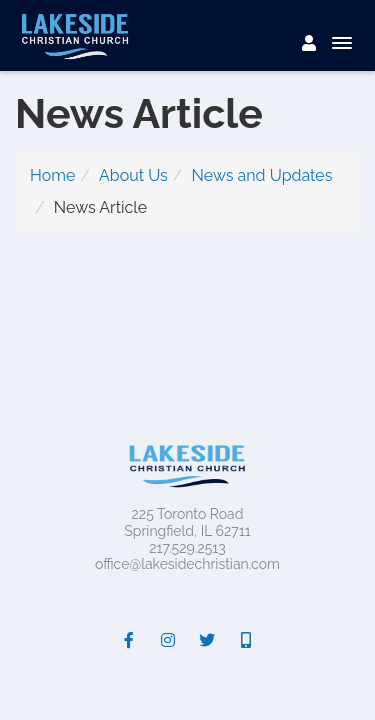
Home (52, 175)
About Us (133, 175)
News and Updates (262, 175)
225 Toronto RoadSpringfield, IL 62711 (187, 522)
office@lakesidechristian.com (187, 564)
